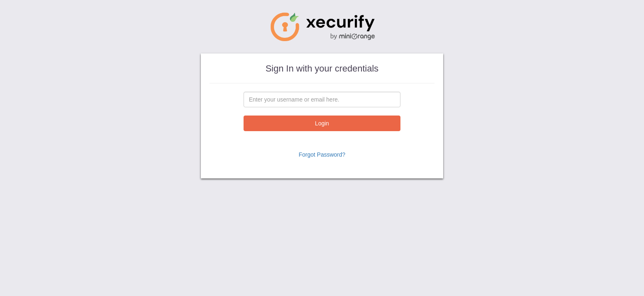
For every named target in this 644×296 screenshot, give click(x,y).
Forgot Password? (322, 155)
